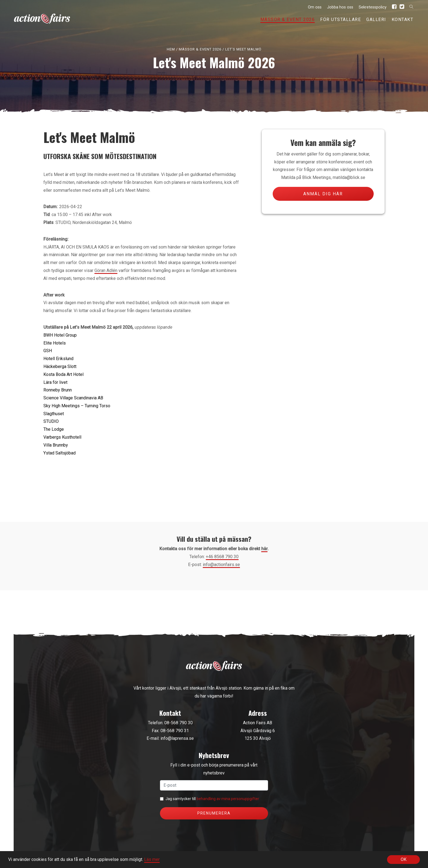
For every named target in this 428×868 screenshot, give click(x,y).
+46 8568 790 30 (222, 557)
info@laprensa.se (177, 738)
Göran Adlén (106, 270)
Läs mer (152, 860)
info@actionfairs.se (221, 565)
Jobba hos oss (340, 7)
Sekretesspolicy (373, 7)
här (264, 549)
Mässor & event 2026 (288, 20)
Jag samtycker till (212, 799)
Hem (171, 49)
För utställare (341, 20)
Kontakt (403, 20)
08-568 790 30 (179, 723)
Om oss (315, 7)
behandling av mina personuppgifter (228, 799)
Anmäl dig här (323, 194)
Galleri (376, 20)
